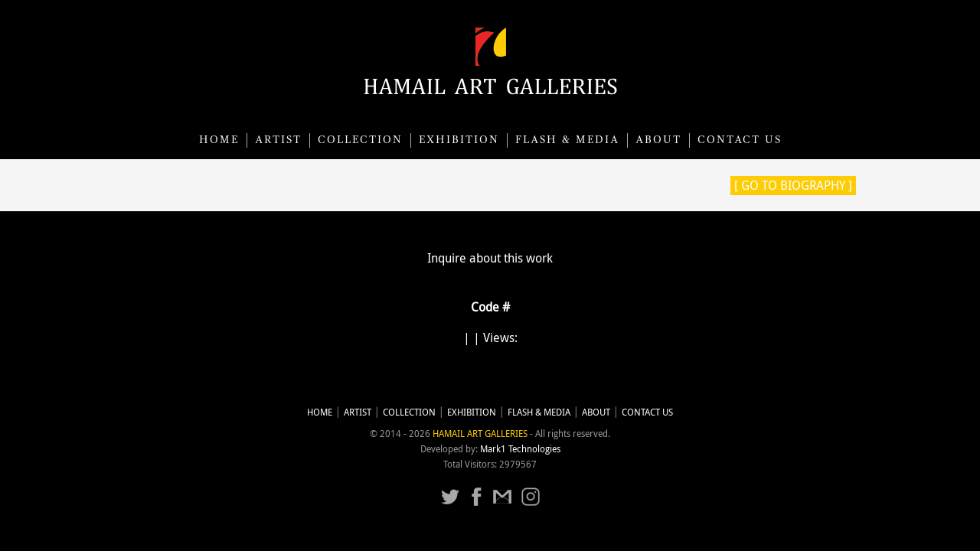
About (658, 140)
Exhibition (459, 140)
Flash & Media (567, 140)
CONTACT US (740, 140)
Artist (278, 140)
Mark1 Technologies (520, 449)
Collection (360, 140)
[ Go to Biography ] (793, 185)
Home (219, 140)
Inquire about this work (490, 258)
